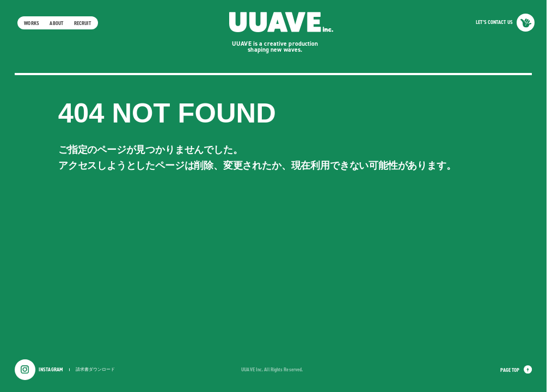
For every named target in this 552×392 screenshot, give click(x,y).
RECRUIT (83, 23)
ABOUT (56, 23)
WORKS (31, 23)
